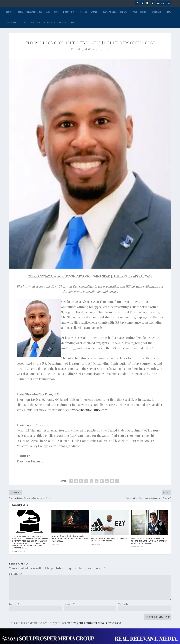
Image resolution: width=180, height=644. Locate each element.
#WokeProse (156, 12)
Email (69, 604)
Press (135, 12)
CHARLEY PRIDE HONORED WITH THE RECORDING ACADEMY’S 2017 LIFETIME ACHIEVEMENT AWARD (149, 541)
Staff (88, 49)
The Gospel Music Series (34, 12)
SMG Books (83, 12)
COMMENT (17, 574)
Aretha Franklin (50, 23)
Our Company (35, 23)
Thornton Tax (139, 302)
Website (123, 604)
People (169, 12)
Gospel (20, 12)
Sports (24, 23)
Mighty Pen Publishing (67, 23)
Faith (56, 12)
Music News (123, 12)
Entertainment (68, 12)
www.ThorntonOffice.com (90, 410)
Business (143, 12)
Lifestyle (94, 12)
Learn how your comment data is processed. (92, 623)
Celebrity (9, 12)
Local (48, 12)
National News (11, 23)
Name (14, 604)
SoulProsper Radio (109, 12)
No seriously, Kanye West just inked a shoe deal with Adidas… (109, 540)
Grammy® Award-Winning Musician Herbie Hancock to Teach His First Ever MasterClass (70, 538)
